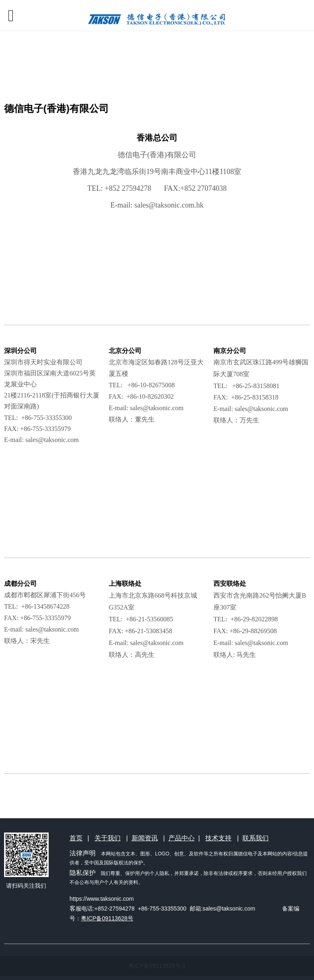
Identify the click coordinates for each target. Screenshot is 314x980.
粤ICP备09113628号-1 (157, 966)
